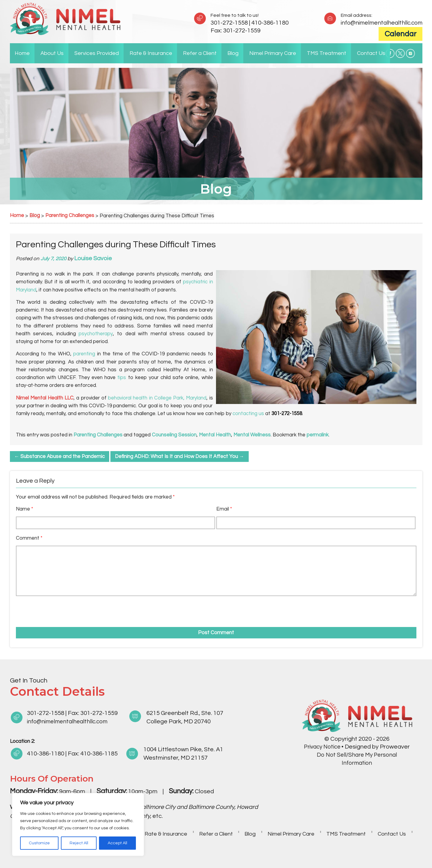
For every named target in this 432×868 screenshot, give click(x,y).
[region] (78, 824)
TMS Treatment (327, 53)
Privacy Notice (322, 747)
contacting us (248, 414)
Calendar (400, 34)
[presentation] (50, 609)
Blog (233, 53)
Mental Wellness (253, 435)
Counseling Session (175, 435)
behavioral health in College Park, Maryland (157, 398)
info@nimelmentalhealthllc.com (380, 23)
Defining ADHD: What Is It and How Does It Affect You (181, 457)
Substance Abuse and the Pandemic (60, 457)
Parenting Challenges (98, 435)
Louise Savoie (93, 258)
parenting (84, 354)
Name (24, 509)
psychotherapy (96, 334)
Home (22, 53)
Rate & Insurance (151, 53)
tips (122, 378)
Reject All (79, 843)
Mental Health (216, 435)
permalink (319, 435)
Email (224, 509)
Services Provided (97, 53)
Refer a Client (200, 53)
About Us (52, 53)
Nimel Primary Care (273, 53)
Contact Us (371, 53)
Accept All (117, 843)
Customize (39, 843)
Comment (29, 538)
